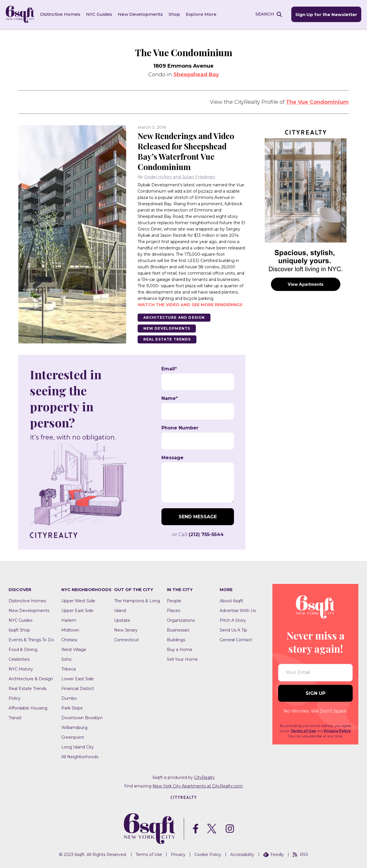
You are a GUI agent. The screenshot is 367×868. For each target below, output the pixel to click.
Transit (15, 718)
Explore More (201, 14)
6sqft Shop (19, 630)
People (174, 601)
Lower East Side (78, 679)
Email (169, 369)
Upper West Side (78, 601)
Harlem (69, 620)
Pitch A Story (233, 620)
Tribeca (69, 669)
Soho (67, 659)
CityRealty (204, 777)
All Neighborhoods (80, 756)
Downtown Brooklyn (82, 718)
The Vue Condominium (317, 102)
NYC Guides (99, 14)
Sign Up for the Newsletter (326, 14)
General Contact (236, 640)
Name (170, 398)
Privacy (178, 855)
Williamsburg (74, 727)
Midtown (70, 630)
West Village (74, 649)
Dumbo (69, 698)
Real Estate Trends (167, 339)
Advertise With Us (238, 610)
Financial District (78, 688)
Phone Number (180, 428)
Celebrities (19, 659)
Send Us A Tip (233, 630)
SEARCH (265, 14)
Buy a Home (180, 649)
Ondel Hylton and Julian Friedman (180, 177)
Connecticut (126, 640)
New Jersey (126, 630)
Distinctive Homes (60, 14)
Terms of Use (303, 731)
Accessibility (242, 855)
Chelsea (69, 640)
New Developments (140, 14)
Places (173, 610)
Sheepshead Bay (196, 74)
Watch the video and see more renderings (190, 304)
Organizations (181, 620)
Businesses (178, 630)
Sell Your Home (182, 659)
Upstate (122, 620)
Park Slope (72, 708)
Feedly (274, 855)
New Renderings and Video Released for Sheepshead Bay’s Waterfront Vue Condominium (187, 151)
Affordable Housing (28, 708)
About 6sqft (231, 601)
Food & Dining (23, 649)
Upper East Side (77, 610)
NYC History (21, 669)
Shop (174, 14)
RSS (300, 855)
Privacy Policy (337, 731)
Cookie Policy (208, 855)
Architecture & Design (31, 679)
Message (172, 458)
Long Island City (78, 747)
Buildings (176, 640)
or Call (198, 534)
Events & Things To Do (31, 640)
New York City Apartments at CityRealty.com (198, 786)
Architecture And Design (174, 317)
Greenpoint (73, 737)
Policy (15, 698)
